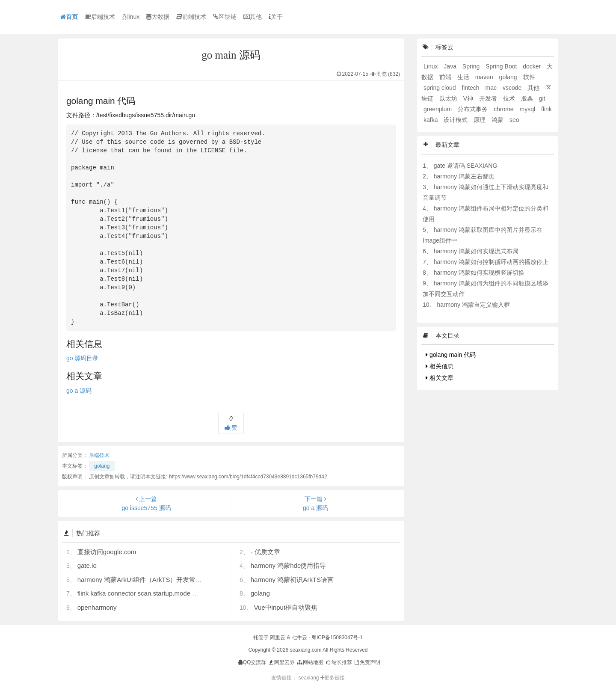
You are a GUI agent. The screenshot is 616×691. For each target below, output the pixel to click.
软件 (529, 77)
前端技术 (191, 17)
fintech (471, 88)
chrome (505, 109)
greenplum (438, 109)
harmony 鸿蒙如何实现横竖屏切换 (479, 273)
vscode (513, 88)
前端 (446, 77)
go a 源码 (79, 391)
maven (485, 77)
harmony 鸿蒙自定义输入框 (473, 305)
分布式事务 (474, 109)
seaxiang (309, 678)
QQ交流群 (252, 662)
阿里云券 (281, 662)
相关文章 (440, 378)
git (542, 98)
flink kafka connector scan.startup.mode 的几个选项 (151, 593)
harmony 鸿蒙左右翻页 (464, 176)
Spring (472, 66)
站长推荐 (338, 662)
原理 (480, 120)
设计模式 (456, 120)
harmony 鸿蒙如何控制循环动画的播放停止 (491, 262)
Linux (431, 66)
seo (514, 120)
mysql (528, 109)
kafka (431, 120)
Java (451, 66)
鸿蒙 (498, 120)
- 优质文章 (265, 552)
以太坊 (449, 98)
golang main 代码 (451, 355)
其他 (253, 17)
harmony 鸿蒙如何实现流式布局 (476, 251)
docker (533, 66)
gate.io (87, 565)
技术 (510, 98)
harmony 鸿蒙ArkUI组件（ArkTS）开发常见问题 (146, 580)
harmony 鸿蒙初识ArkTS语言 (292, 580)
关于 (276, 17)
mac (492, 88)
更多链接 (333, 678)
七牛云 (299, 638)
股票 (528, 98)
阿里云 (278, 638)
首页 (69, 17)
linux (131, 17)
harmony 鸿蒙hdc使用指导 (289, 565)
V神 (469, 98)
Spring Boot (502, 66)
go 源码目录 (82, 358)
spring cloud (440, 88)
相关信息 (440, 366)
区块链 (225, 17)
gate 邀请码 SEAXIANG (466, 166)
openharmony (97, 607)
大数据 (158, 17)
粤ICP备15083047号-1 (337, 638)
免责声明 (367, 662)
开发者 (489, 98)
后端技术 (100, 17)
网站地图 (309, 662)
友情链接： (284, 678)
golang (102, 466)
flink (546, 109)
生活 (464, 77)
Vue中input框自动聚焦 (286, 607)
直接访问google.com (107, 552)
